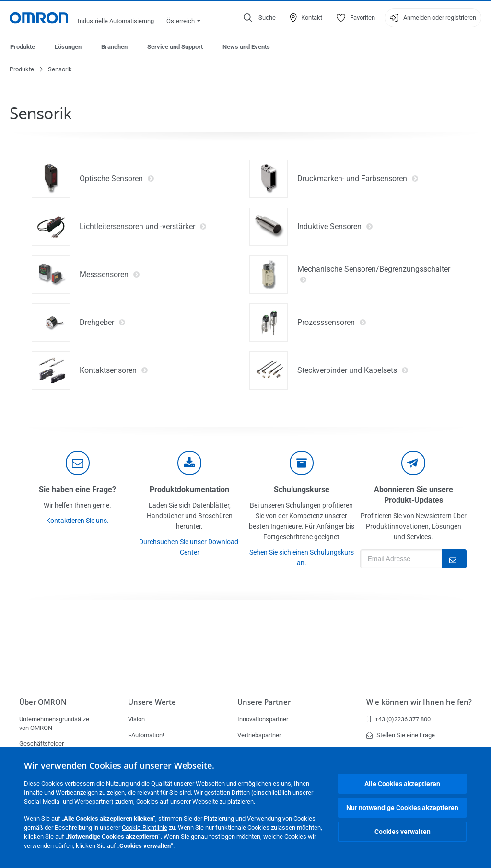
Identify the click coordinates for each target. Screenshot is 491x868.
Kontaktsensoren (114, 370)
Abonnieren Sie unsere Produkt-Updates (414, 495)
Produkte (23, 47)
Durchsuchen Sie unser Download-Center (190, 547)
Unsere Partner (264, 702)
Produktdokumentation (189, 490)
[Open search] (260, 18)
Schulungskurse (302, 490)
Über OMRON (43, 702)
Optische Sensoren (117, 179)
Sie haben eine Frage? (77, 490)
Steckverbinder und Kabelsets (353, 370)
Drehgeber (103, 323)
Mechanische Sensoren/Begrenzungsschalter (374, 275)
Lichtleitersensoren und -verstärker (143, 227)
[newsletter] (413, 463)
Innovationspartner (263, 719)
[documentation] (189, 463)
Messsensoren (110, 275)
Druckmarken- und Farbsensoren (358, 179)
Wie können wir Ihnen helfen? (419, 702)
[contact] (78, 463)
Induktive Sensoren (335, 227)
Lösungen (68, 47)
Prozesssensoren (332, 323)
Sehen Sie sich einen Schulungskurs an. (302, 557)
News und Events (246, 47)
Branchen (114, 47)
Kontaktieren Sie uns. (77, 521)
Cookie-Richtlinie (145, 827)
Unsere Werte (152, 702)
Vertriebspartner (259, 735)
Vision (136, 719)
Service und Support (175, 47)
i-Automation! (146, 735)
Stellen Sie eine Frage (401, 735)
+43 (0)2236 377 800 (398, 719)
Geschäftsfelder (41, 744)
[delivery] (302, 463)
